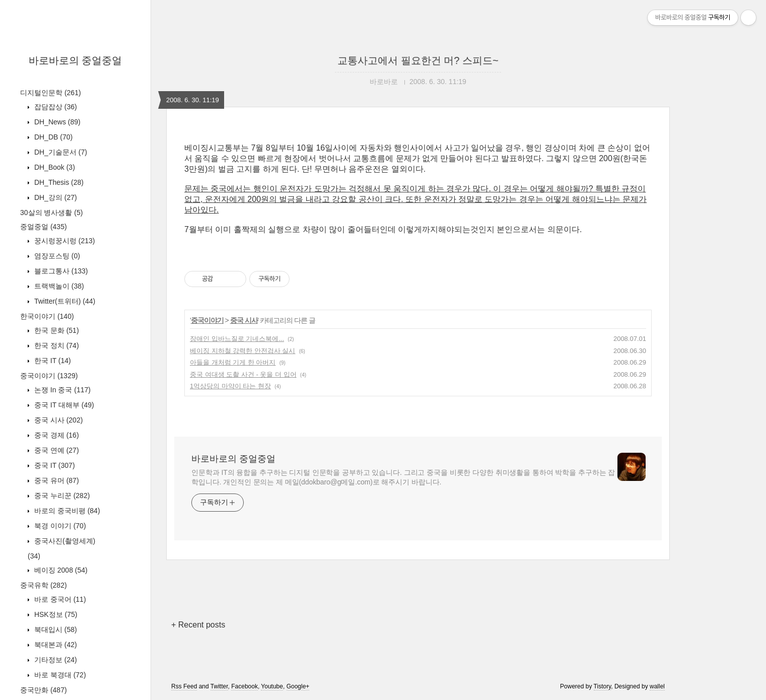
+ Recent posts (198, 625)
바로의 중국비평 (66, 511)
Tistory (603, 686)
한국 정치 (56, 345)
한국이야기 (47, 316)
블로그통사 (60, 271)
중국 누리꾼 (61, 496)
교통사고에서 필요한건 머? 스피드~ (418, 60)
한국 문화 (56, 330)
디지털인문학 (51, 93)
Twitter (219, 686)
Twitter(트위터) (64, 301)
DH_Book (54, 167)
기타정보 (55, 660)
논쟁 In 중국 (61, 390)
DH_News (56, 122)
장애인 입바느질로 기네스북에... (237, 339)
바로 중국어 (59, 599)
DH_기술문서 (60, 152)
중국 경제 (56, 435)
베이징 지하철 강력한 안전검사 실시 (242, 351)
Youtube (272, 686)
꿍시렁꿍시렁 (63, 241)
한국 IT (52, 361)
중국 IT (54, 465)
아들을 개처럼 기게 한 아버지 (233, 362)
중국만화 (44, 690)
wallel (657, 686)
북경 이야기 (59, 526)
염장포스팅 (56, 256)
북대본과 (55, 645)
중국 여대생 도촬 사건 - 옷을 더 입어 (243, 374)
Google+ (298, 686)
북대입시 (55, 629)
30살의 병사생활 (51, 213)
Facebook (245, 686)
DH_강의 (55, 197)
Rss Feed (184, 686)
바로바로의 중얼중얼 (76, 60)
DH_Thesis (58, 182)
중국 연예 (56, 450)
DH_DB (52, 137)
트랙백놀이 (58, 286)
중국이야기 (49, 376)
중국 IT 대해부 (63, 405)
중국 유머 (56, 480)
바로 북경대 (59, 675)
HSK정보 (55, 614)
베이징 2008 (60, 570)
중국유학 (44, 585)
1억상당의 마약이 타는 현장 (230, 386)
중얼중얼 (44, 227)
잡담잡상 (55, 107)
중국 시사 (57, 420)
